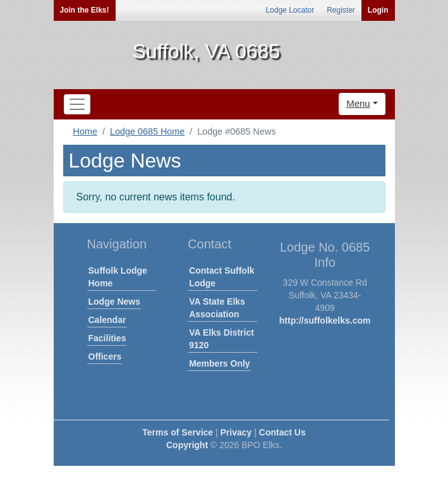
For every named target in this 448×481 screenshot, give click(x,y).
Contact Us (282, 432)
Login (378, 10)
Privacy (236, 432)
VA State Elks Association (217, 308)
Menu (358, 103)
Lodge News (114, 301)
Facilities (107, 338)
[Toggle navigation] (77, 104)
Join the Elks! (85, 10)
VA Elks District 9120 (221, 339)
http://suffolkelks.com (325, 320)
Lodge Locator (290, 10)
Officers (105, 356)
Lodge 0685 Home (147, 131)
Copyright (187, 445)
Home (85, 131)
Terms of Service (178, 432)
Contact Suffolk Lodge (221, 277)
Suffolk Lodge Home (118, 277)
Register (341, 10)
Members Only (219, 363)
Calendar (107, 320)
